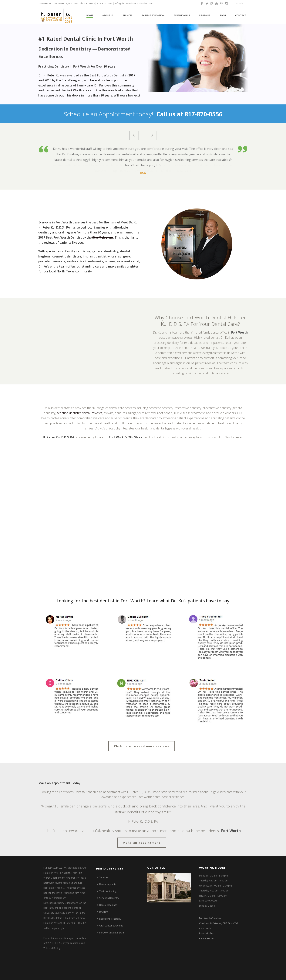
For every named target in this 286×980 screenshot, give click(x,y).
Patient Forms (207, 938)
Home (90, 15)
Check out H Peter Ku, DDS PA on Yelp (219, 923)
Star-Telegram (103, 237)
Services (128, 15)
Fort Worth (65, 873)
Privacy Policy (206, 933)
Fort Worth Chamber (210, 918)
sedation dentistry (69, 413)
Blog (223, 15)
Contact (241, 15)
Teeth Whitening (107, 891)
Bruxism (103, 912)
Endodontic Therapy (109, 919)
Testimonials (182, 15)
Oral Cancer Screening (110, 926)
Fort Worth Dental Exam (111, 933)
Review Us (205, 15)
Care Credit (205, 928)
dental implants (92, 413)
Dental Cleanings (107, 905)
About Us (108, 15)
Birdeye (58, 948)
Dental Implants (107, 884)
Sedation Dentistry (108, 898)
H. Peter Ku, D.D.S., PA (55, 868)
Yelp (46, 948)
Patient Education (153, 15)
